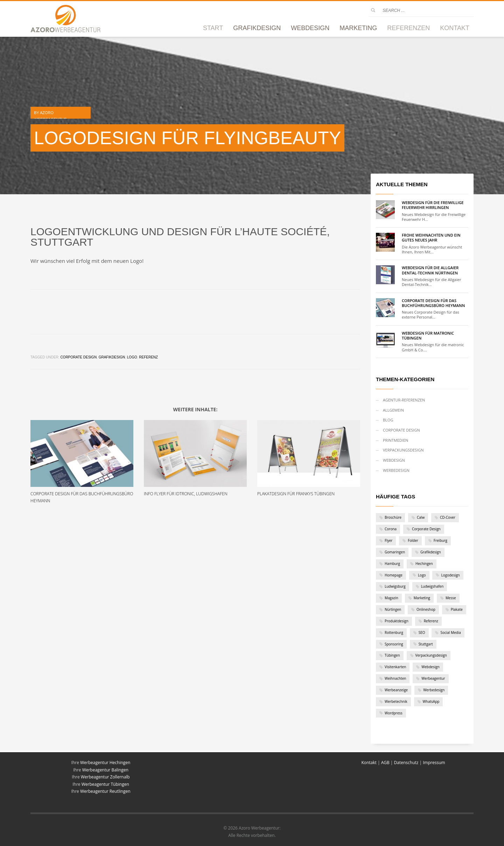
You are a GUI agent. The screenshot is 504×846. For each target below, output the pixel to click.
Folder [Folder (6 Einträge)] (413, 540)
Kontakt (369, 763)
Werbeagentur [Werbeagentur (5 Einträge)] (433, 678)
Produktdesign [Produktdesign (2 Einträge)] (397, 621)
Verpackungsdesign (403, 450)
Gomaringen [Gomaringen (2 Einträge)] (395, 552)
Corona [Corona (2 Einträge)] (391, 529)
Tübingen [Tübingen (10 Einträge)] (392, 655)
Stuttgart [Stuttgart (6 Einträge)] (426, 644)
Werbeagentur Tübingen (105, 784)
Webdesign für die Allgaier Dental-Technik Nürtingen (430, 270)
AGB (385, 763)
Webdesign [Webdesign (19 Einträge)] (430, 667)
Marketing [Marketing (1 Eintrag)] (422, 598)
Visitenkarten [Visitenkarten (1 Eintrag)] (395, 667)
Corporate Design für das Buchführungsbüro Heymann (433, 303)
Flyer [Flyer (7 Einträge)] (388, 540)
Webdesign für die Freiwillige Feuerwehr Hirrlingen (433, 205)
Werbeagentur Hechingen (105, 763)
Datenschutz (406, 763)
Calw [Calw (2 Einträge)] (421, 517)
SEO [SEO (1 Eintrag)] (422, 632)
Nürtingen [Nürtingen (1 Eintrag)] (393, 609)
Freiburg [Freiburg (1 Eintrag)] (440, 540)
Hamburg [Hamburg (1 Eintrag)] (392, 564)
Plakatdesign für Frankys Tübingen (296, 494)
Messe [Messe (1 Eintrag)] (451, 598)
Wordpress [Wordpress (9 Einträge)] (394, 713)
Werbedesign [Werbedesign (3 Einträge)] (434, 690)
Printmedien (395, 440)
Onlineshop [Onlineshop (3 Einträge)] (426, 609)
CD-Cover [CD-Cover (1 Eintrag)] (448, 517)
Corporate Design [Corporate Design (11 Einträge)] (426, 529)
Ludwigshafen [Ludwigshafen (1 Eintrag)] (432, 586)
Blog (388, 420)
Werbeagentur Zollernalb (105, 777)
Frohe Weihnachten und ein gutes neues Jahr (431, 237)
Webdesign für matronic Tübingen (428, 335)
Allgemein (393, 410)
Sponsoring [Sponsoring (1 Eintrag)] (394, 644)
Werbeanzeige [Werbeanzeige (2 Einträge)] (396, 690)
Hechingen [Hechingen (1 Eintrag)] (424, 564)
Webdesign (394, 460)
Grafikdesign (112, 357)
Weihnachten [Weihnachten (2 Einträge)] (395, 678)
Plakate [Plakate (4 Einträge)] (457, 609)
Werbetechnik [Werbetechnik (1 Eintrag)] (396, 701)
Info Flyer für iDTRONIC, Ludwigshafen (186, 494)
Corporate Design (78, 357)
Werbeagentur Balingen (105, 770)
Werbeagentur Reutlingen (105, 791)
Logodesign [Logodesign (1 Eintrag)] (450, 575)
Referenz (148, 357)
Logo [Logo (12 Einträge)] (422, 575)
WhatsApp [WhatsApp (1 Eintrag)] (431, 701)
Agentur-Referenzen (404, 400)
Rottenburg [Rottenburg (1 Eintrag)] (394, 632)
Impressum (434, 763)
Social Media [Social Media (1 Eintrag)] (450, 632)
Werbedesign (396, 470)
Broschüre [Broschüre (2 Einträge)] (393, 517)
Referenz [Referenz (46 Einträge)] (431, 621)
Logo (132, 357)
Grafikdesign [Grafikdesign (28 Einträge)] (431, 552)
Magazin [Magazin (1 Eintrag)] (391, 598)
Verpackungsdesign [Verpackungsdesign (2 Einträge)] (431, 655)
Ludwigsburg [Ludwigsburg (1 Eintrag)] (395, 586)
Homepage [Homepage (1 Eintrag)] (394, 575)
